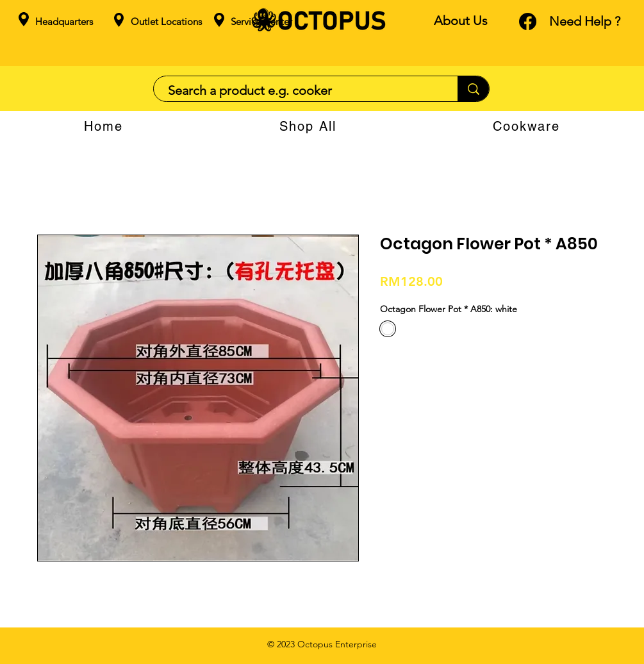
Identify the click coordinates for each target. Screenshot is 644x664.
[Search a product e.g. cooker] (299, 90)
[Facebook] (528, 21)
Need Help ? (585, 21)
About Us (461, 21)
